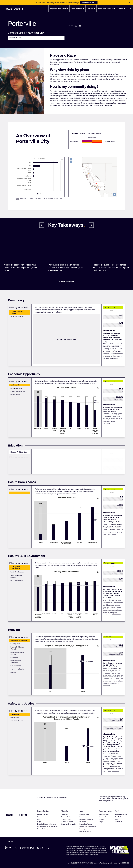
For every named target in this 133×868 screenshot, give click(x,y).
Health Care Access (86, 824)
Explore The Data (59, 9)
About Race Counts (121, 814)
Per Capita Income (16, 388)
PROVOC (126, 863)
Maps (39, 822)
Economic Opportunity (86, 819)
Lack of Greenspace (17, 580)
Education (83, 822)
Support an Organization (69, 824)
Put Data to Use (66, 819)
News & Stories (104, 814)
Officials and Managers (18, 391)
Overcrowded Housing (17, 669)
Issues (91, 9)
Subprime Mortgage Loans (19, 641)
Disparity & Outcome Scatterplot (47, 826)
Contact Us (118, 822)
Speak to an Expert (67, 822)
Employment (15, 385)
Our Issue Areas (84, 814)
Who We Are (119, 817)
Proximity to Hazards (17, 572)
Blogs (101, 822)
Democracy (83, 817)
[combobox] (36, 38)
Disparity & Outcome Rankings (47, 824)
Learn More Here (89, 3)
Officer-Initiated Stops (17, 721)
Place (39, 817)
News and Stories (107, 9)
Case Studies (103, 817)
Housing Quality (15, 644)
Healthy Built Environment (88, 826)
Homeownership (16, 666)
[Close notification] (130, 3)
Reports (102, 819)
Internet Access (15, 395)
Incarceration (15, 718)
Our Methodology (43, 829)
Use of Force (15, 714)
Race (39, 819)
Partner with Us (66, 817)
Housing (82, 829)
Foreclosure (14, 657)
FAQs (116, 819)
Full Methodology (114, 358)
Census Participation (17, 316)
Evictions (13, 672)
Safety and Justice (85, 831)
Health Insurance (16, 493)
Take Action (77, 9)
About (122, 9)
